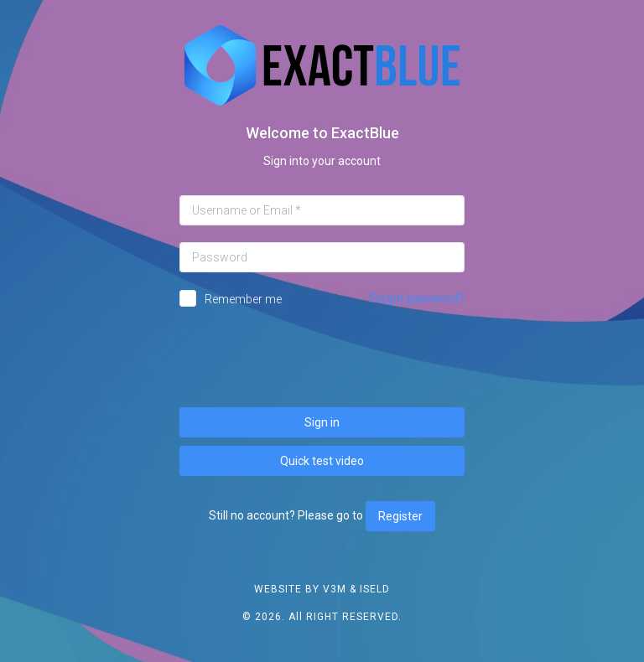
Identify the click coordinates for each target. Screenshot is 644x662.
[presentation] (322, 358)
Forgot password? (417, 298)
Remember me (243, 299)
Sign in (322, 422)
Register (400, 516)
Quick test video (322, 461)
